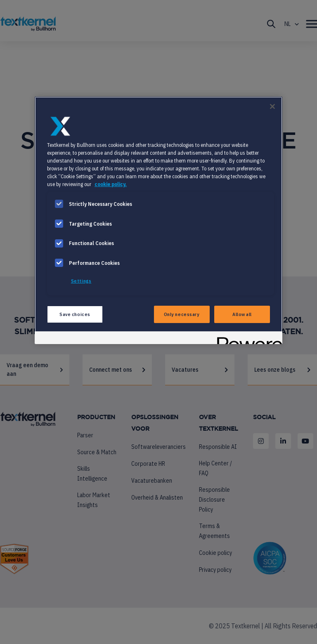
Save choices (75, 314)
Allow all (242, 314)
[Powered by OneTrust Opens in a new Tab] (247, 339)
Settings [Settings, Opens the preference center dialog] (81, 281)
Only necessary (182, 314)
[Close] (272, 106)
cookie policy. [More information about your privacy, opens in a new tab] (111, 184)
